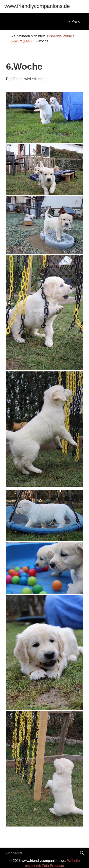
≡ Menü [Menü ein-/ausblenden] (74, 21)
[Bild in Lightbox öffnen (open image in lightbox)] (45, 117)
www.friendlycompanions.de (37, 6)
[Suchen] (82, 854)
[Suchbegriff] (44, 854)
